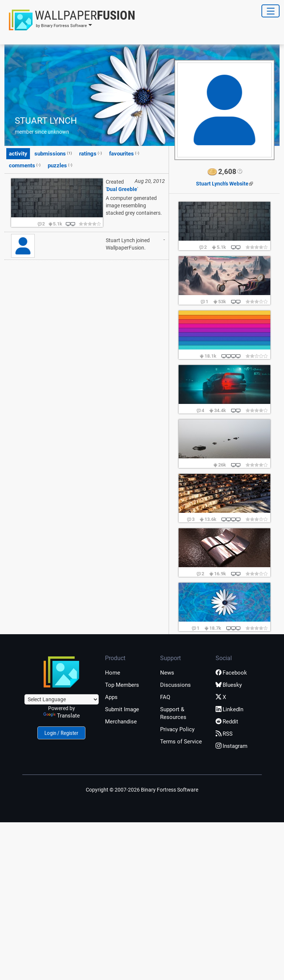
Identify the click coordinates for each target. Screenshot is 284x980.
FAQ (165, 697)
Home (113, 673)
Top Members (122, 685)
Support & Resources (173, 713)
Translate (62, 716)
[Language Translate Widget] (62, 699)
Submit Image (122, 709)
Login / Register (61, 733)
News (167, 673)
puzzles (60, 165)
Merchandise (121, 722)
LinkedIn (229, 709)
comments (25, 165)
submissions (53, 153)
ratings (91, 153)
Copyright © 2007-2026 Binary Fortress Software (142, 790)
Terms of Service (181, 742)
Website (222, 184)
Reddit (227, 722)
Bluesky (229, 685)
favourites (124, 153)
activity (18, 154)
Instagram (231, 746)
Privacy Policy (177, 729)
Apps (111, 697)
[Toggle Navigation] (271, 11)
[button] (70, 20)
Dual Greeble (122, 189)
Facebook (231, 673)
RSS (224, 734)
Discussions (175, 685)
